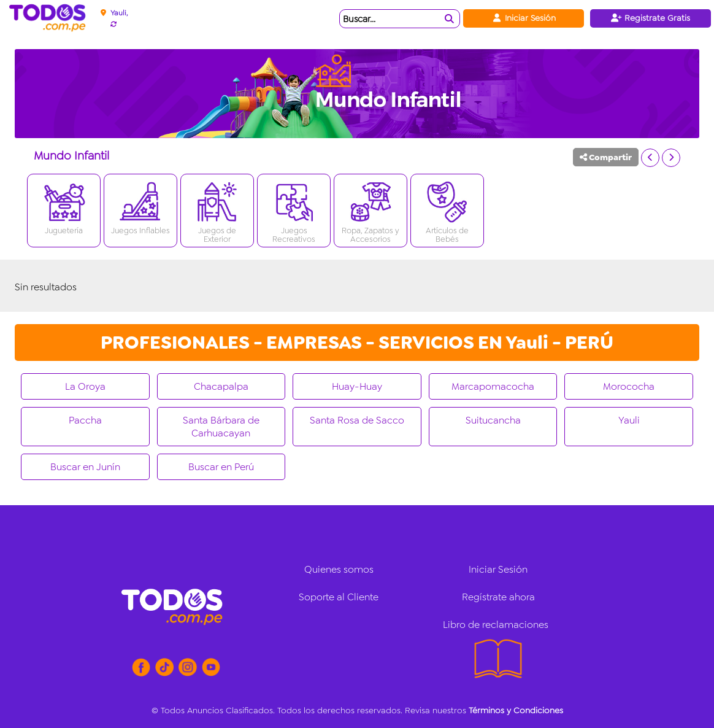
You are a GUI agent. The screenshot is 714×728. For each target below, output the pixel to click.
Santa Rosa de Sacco (357, 420)
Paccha (85, 420)
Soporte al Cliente (339, 597)
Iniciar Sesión (524, 18)
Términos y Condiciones (516, 710)
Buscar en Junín (85, 467)
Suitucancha (493, 420)
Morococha (629, 386)
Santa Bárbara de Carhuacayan (221, 427)
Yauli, (119, 13)
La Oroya (85, 386)
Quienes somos (339, 569)
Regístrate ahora (498, 597)
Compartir (606, 157)
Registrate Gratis (651, 18)
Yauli (629, 420)
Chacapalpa (221, 386)
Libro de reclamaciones (496, 625)
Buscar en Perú (221, 467)
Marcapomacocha (493, 386)
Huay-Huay (357, 386)
